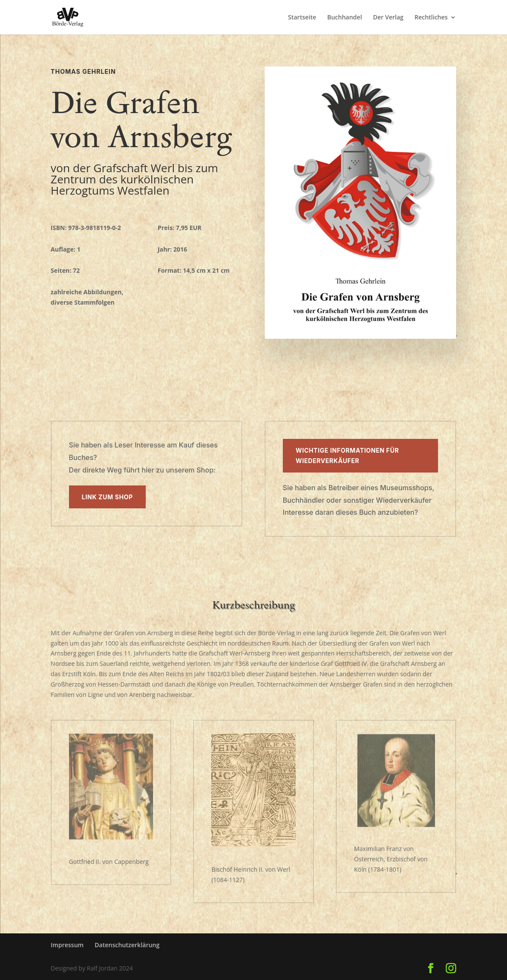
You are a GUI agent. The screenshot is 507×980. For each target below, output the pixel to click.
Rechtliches (431, 18)
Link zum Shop (108, 497)
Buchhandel (345, 18)
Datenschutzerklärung (127, 945)
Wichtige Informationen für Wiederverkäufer (347, 455)
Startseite (302, 18)
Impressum (67, 945)
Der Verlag (388, 18)
